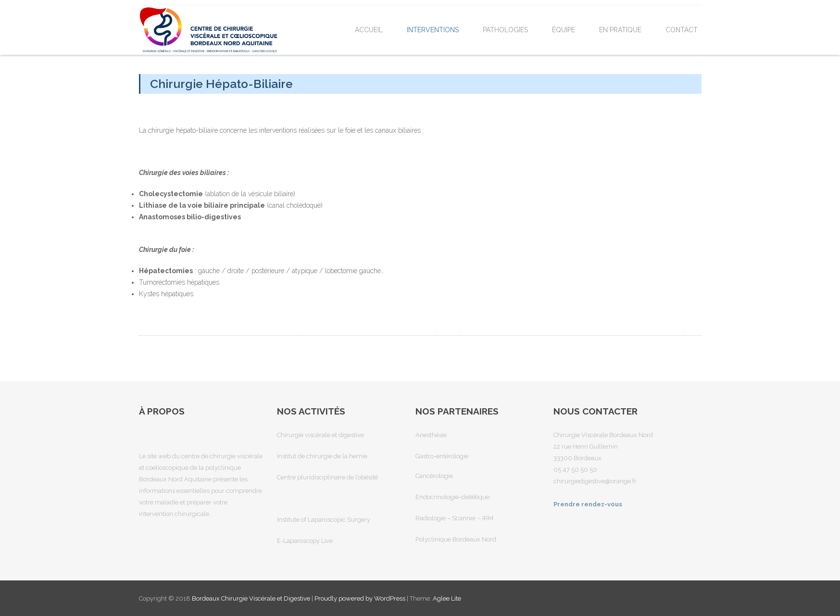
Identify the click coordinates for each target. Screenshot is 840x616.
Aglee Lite (447, 598)
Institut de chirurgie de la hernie (322, 456)
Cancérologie (434, 476)
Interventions (433, 30)
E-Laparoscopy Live (305, 541)
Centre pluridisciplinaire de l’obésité (327, 477)
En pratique (620, 30)
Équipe (564, 30)
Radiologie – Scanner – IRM (454, 518)
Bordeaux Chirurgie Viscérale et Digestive (252, 598)
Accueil (369, 30)
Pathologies (505, 30)
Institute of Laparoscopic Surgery (324, 520)
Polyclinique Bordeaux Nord (456, 539)
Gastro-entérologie (442, 456)
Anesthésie (431, 435)
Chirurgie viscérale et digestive (320, 435)
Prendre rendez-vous (588, 504)
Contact (682, 30)
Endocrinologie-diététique (452, 497)
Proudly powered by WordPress (360, 598)
